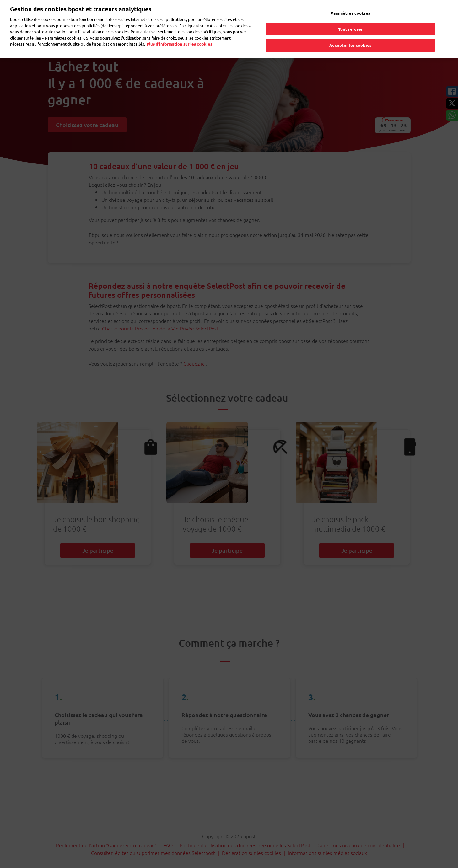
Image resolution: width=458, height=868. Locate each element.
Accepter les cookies (350, 32)
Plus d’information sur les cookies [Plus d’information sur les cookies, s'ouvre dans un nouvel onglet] (179, 31)
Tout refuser (350, 16)
